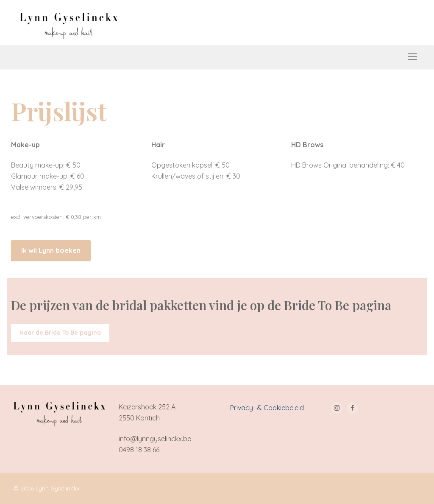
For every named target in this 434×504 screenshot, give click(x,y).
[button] (51, 251)
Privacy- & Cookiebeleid (267, 408)
